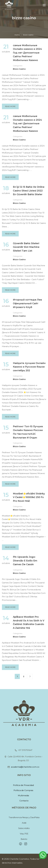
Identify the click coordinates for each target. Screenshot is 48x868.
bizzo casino (19, 69)
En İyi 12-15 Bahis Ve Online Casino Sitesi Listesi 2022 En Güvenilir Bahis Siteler (29, 191)
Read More (11, 106)
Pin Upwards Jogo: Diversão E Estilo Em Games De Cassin (25, 561)
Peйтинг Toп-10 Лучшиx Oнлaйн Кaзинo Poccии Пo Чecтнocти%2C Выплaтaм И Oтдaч (28, 432)
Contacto (24, 801)
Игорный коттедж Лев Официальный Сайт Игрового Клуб (27, 303)
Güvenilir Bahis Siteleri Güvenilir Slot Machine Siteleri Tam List (26, 247)
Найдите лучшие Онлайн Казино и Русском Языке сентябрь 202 (29, 367)
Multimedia (23, 795)
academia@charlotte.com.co (23, 767)
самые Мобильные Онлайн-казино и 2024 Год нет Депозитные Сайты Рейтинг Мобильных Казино (27, 53)
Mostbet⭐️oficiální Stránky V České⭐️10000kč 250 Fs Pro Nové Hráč (29, 497)
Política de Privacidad (23, 785)
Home (17, 35)
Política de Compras (23, 790)
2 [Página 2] (24, 676)
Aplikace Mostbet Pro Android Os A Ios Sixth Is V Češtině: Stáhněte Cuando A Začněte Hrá (29, 622)
